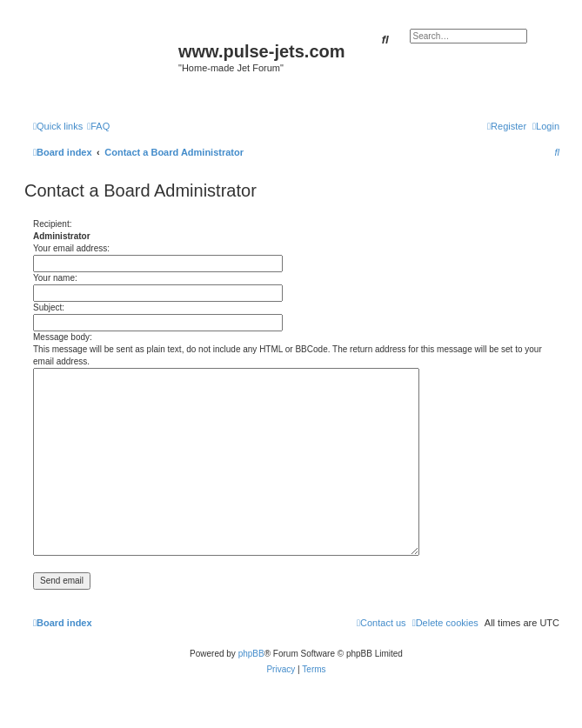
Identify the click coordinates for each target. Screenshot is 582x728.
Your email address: (71, 248)
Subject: (49, 307)
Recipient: (52, 224)
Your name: (55, 278)
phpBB (251, 654)
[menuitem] (98, 126)
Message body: (63, 337)
